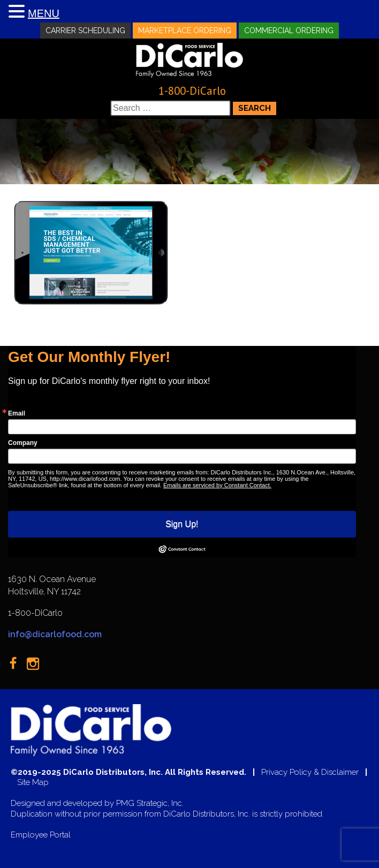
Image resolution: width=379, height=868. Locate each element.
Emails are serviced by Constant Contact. (217, 485)
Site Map (33, 783)
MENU (44, 13)
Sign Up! (182, 524)
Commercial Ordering (289, 31)
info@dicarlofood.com (55, 634)
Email (17, 413)
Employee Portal (41, 835)
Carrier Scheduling (85, 31)
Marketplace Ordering (185, 31)
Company (23, 443)
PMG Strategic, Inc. (150, 803)
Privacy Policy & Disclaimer (310, 772)
